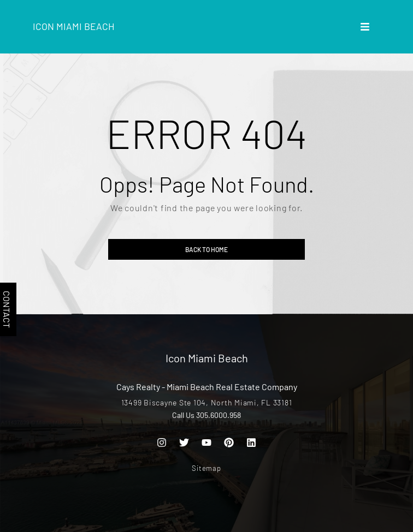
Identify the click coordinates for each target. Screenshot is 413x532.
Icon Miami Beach (74, 26)
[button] (365, 27)
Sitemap (206, 468)
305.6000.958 (219, 415)
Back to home (206, 249)
